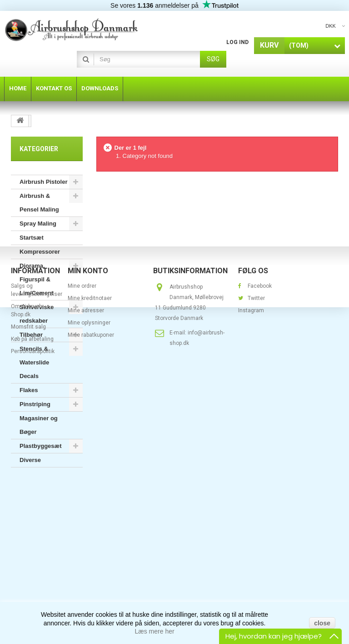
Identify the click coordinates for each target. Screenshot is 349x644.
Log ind (237, 42)
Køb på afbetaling (32, 587)
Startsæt (32, 238)
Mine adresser (86, 559)
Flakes (29, 390)
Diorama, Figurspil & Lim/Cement (36, 279)
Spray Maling (38, 224)
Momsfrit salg (28, 575)
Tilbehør (31, 335)
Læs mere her (155, 631)
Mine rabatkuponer (91, 583)
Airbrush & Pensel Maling (39, 203)
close (322, 623)
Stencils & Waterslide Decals (34, 362)
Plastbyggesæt (40, 446)
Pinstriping (35, 404)
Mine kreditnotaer (90, 546)
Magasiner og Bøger (39, 425)
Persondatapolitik (33, 600)
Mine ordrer (82, 534)
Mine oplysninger (89, 571)
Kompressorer (40, 252)
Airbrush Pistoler (43, 182)
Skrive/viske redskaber (37, 314)
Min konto (88, 519)
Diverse (30, 460)
